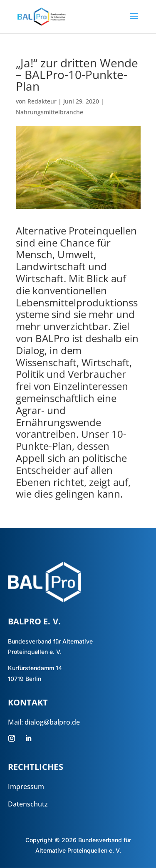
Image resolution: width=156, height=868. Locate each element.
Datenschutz (28, 804)
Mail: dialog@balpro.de (44, 722)
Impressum (26, 787)
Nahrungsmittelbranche (50, 112)
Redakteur (42, 101)
